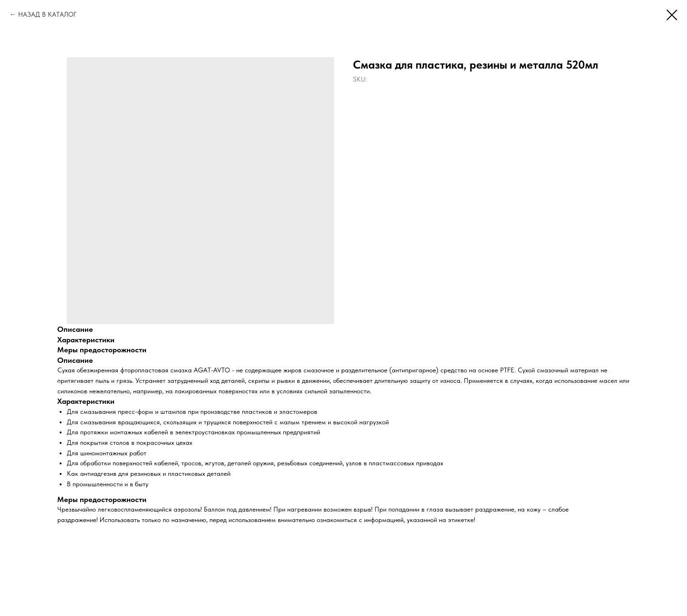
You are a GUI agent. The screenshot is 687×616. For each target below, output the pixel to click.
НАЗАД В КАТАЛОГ (47, 14)
